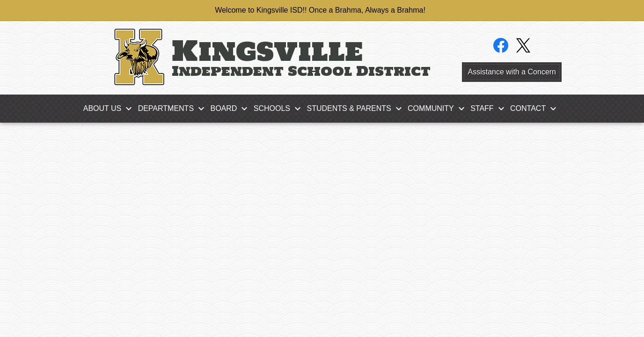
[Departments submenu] (173, 109)
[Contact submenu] (535, 109)
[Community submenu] (438, 109)
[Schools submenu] (279, 109)
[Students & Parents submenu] (356, 109)
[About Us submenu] (110, 109)
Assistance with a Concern (512, 72)
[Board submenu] (231, 109)
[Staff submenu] (489, 109)
